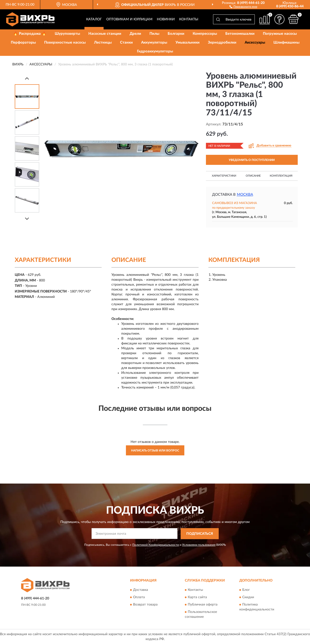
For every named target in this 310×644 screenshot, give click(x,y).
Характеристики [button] (224, 176)
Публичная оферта (203, 605)
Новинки (166, 19)
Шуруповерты (67, 34)
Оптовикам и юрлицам (129, 19)
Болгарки (176, 34)
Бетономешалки (240, 34)
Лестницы (103, 43)
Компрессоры (205, 34)
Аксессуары (255, 43)
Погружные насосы (280, 34)
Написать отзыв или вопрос (155, 450)
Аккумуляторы (154, 43)
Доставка (141, 590)
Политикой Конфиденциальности (156, 545)
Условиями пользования (199, 545)
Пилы (154, 34)
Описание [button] (253, 176)
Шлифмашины (286, 43)
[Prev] (27, 78)
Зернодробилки (222, 43)
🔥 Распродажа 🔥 (30, 34)
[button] (243, 6)
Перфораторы (23, 43)
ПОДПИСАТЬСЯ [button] (200, 534)
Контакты (189, 19)
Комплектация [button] (281, 176)
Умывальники (188, 43)
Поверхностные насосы (65, 43)
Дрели (135, 34)
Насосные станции (105, 34)
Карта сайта (197, 597)
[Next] (27, 219)
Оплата (139, 597)
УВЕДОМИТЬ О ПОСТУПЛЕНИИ (252, 160)
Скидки (248, 597)
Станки (126, 43)
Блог (246, 590)
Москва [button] (245, 195)
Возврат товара (145, 605)
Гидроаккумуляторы (155, 51)
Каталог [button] (94, 19)
